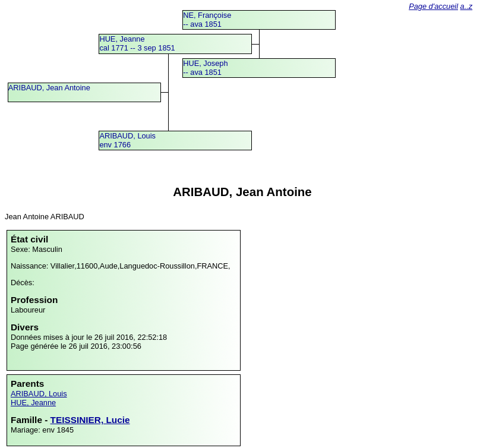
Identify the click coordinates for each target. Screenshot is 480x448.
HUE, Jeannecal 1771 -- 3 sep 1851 (137, 43)
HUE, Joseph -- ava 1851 (205, 68)
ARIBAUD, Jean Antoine (49, 88)
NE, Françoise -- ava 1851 (207, 20)
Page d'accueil (433, 6)
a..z (467, 6)
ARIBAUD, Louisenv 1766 (127, 140)
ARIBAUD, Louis (39, 394)
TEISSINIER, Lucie (90, 420)
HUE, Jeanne (33, 403)
